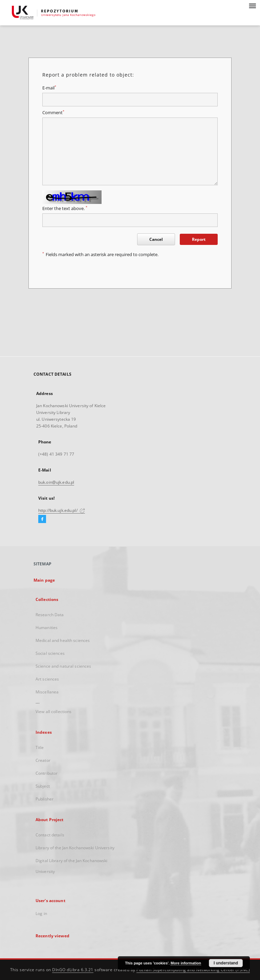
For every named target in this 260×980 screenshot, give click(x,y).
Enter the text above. (65, 208)
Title (40, 747)
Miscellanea (47, 692)
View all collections (53, 712)
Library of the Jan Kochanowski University (75, 848)
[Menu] (252, 5)
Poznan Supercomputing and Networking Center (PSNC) (193, 970)
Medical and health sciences (63, 640)
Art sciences (47, 679)
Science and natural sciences (63, 666)
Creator (43, 760)
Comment (53, 113)
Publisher (45, 799)
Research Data (50, 615)
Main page (44, 580)
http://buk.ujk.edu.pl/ (62, 510)
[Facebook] (42, 519)
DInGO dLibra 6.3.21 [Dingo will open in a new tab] (73, 970)
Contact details (50, 835)
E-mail (49, 88)
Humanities (47, 628)
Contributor (47, 773)
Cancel (156, 239)
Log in (41, 913)
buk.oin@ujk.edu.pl (56, 482)
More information (186, 963)
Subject (43, 786)
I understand (226, 963)
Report (199, 239)
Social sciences (50, 653)
